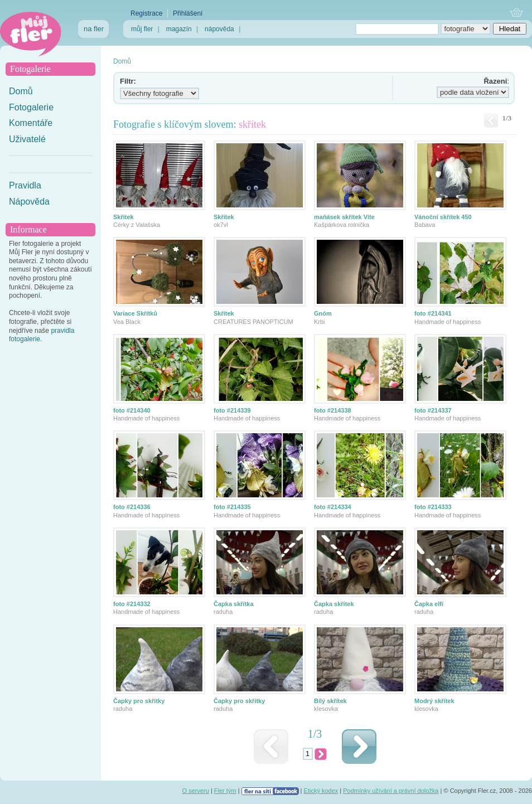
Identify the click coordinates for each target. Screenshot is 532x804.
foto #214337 (433, 410)
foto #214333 (433, 507)
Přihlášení (188, 13)
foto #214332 (132, 604)
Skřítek (124, 217)
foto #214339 (232, 410)
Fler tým (225, 791)
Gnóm (323, 313)
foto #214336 (132, 507)
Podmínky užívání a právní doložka (391, 791)
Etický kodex (321, 791)
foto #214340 (132, 410)
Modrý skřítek (434, 701)
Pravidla (25, 185)
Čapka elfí (429, 604)
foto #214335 (232, 507)
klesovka (326, 709)
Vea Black (127, 322)
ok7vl (221, 225)
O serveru (196, 791)
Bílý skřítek (330, 701)
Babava (425, 225)
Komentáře (31, 123)
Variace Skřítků (135, 313)
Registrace (146, 13)
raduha (223, 612)
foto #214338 (333, 410)
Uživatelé (27, 139)
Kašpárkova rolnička (342, 225)
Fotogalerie (31, 107)
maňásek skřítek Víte (344, 217)
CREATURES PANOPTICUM (253, 322)
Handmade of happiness (448, 322)
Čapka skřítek (334, 604)
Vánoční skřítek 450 (443, 217)
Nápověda (29, 202)
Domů (21, 91)
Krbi (320, 322)
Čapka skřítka (234, 604)
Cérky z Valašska (137, 225)
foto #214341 (433, 313)
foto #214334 (333, 507)
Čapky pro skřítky (139, 701)
